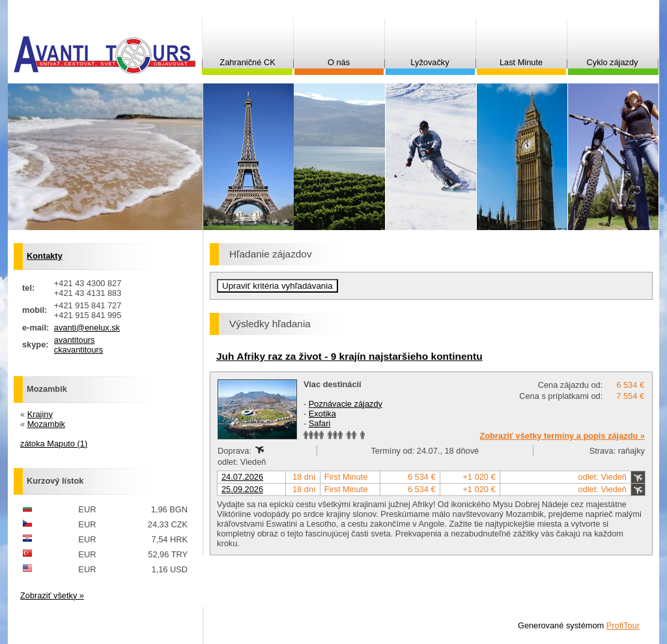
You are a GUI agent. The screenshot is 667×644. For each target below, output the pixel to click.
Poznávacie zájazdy (346, 404)
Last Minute (521, 62)
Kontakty (45, 256)
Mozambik (46, 424)
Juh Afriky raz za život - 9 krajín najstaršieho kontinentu (349, 356)
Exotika (322, 414)
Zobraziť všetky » (52, 595)
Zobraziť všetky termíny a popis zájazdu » (562, 436)
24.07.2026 (242, 477)
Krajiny (40, 414)
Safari (319, 423)
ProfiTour (623, 625)
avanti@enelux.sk (87, 328)
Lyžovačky (430, 62)
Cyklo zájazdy (613, 62)
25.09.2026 (242, 489)
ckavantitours (78, 350)
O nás (339, 62)
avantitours (75, 340)
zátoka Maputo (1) (54, 444)
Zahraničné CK (247, 62)
